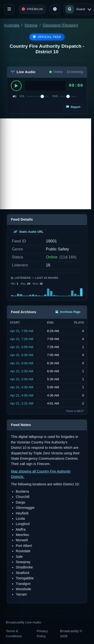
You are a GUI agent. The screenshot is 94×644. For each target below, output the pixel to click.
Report (73, 107)
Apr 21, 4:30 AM (22, 387)
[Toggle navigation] (9, 9)
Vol (22, 96)
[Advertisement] (46, 164)
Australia (12, 25)
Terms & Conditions (14, 633)
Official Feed (47, 37)
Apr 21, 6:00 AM (22, 363)
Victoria (31, 25)
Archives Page (68, 312)
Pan (55, 96)
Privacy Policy (42, 633)
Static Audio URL (29, 232)
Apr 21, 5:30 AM (22, 371)
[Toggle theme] (55, 9)
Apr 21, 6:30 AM (22, 355)
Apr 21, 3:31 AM (22, 403)
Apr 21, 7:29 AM (22, 339)
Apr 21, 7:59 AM (22, 331)
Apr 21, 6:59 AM (22, 347)
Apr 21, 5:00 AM (22, 379)
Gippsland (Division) (60, 25)
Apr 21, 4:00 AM (22, 395)
